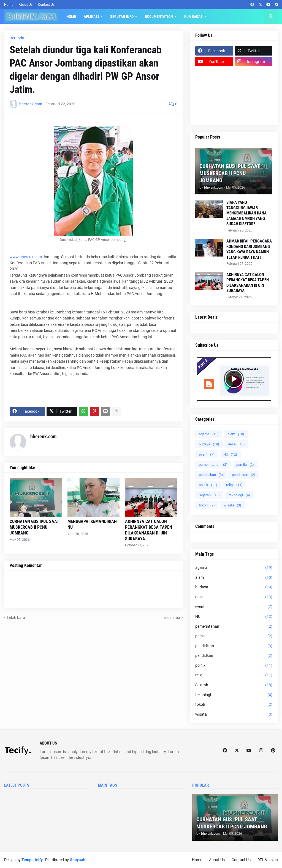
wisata (232, 505)
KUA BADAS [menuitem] (193, 16)
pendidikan (211, 475)
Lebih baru (16, 618)
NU (230, 454)
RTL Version (268, 860)
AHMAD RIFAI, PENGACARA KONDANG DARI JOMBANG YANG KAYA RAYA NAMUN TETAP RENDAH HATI (249, 249)
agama (209, 434)
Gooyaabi (78, 860)
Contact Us (46, 5)
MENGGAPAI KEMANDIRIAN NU (92, 524)
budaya (209, 444)
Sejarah (209, 495)
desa (236, 444)
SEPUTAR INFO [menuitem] (122, 16)
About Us (26, 5)
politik (208, 485)
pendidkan (244, 475)
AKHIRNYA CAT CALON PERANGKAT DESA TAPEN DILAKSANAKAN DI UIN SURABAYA (149, 530)
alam (236, 434)
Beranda (17, 38)
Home (9, 5)
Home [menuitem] (71, 16)
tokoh (207, 505)
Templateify (32, 860)
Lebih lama (171, 618)
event (207, 454)
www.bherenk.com (26, 257)
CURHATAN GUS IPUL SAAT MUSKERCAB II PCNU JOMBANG (34, 527)
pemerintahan (213, 465)
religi (234, 485)
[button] (271, 16)
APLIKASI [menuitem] (91, 16)
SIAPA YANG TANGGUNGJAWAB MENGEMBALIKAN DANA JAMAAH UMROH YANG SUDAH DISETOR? (246, 213)
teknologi (239, 495)
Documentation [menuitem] (159, 16)
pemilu (245, 465)
